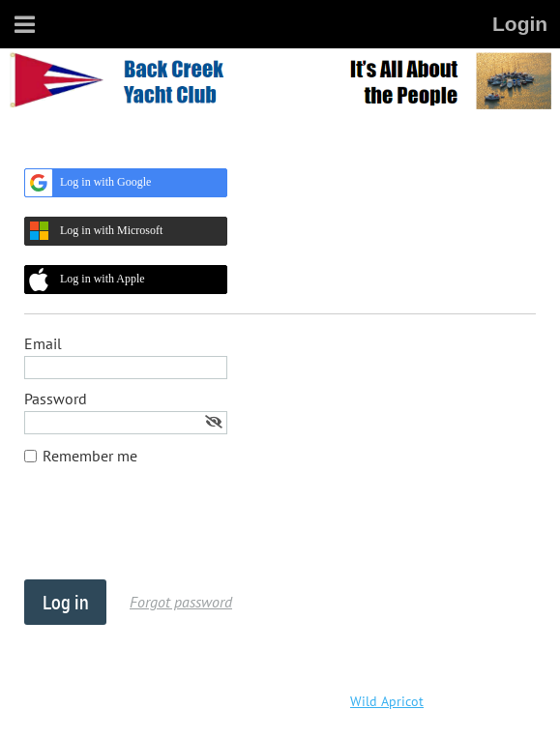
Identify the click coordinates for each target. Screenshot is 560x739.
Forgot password (181, 602)
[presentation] (171, 532)
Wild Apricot (387, 701)
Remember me (90, 456)
